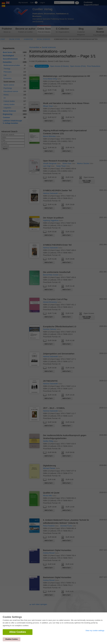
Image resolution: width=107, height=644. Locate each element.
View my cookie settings (95, 631)
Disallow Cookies (12, 639)
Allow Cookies (18, 632)
